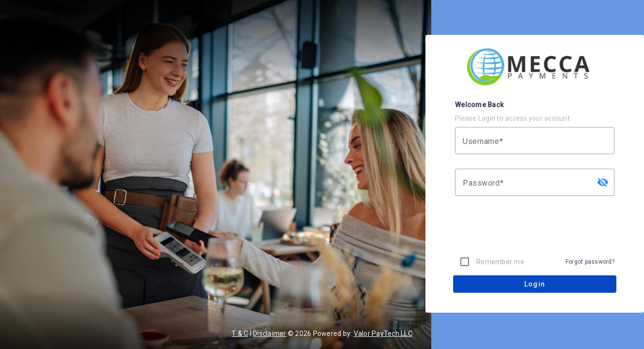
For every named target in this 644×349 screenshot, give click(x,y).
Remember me (500, 262)
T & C (240, 333)
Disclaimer (270, 333)
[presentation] (535, 229)
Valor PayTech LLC (383, 333)
